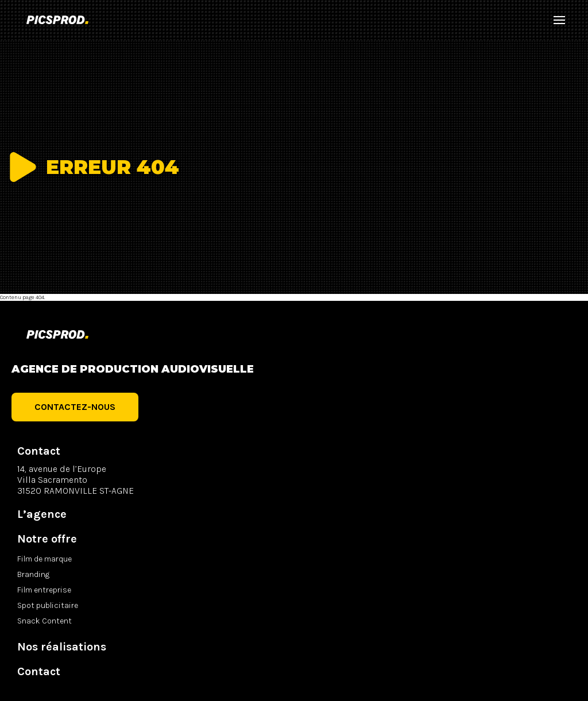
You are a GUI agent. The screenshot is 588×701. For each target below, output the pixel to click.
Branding (33, 574)
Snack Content (45, 621)
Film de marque (45, 559)
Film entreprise (44, 590)
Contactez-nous (75, 407)
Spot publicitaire (48, 605)
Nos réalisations (62, 647)
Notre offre (47, 539)
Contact (39, 671)
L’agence (42, 514)
